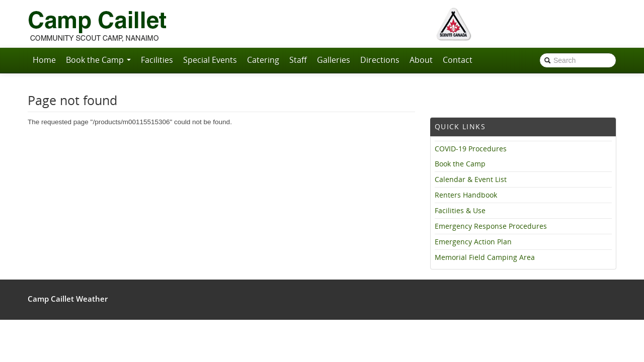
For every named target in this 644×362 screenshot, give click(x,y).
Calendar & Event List (471, 179)
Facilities (157, 60)
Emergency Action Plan (473, 242)
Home (44, 60)
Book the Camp (98, 60)
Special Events (210, 60)
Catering (263, 60)
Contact (458, 60)
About (421, 60)
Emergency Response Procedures (491, 226)
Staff (298, 60)
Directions (380, 60)
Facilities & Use (460, 211)
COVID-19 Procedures (471, 149)
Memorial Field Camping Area (485, 257)
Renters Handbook (466, 195)
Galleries (334, 60)
